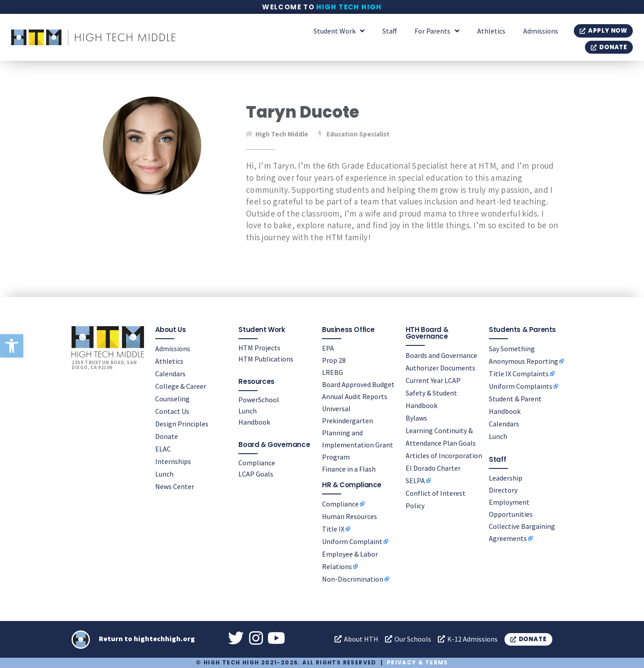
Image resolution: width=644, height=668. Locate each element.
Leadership (506, 478)
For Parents (437, 31)
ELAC (163, 449)
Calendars (170, 374)
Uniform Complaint (352, 541)
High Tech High (349, 7)
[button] (12, 346)
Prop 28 (334, 360)
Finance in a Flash (349, 469)
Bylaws (416, 418)
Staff (390, 31)
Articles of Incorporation (444, 455)
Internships (173, 461)
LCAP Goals (256, 474)
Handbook (254, 422)
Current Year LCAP (433, 380)
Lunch (164, 474)
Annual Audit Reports (355, 396)
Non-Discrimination (353, 579)
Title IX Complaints (519, 374)
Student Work (339, 31)
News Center (175, 486)
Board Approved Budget (358, 384)
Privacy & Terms (417, 662)
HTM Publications (266, 359)
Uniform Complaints (521, 386)
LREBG (333, 372)
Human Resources (350, 516)
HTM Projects (259, 348)
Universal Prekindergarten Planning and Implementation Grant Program (358, 433)
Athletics (491, 31)
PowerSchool (259, 400)
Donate (167, 436)
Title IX (333, 529)
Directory (503, 490)
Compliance (257, 463)
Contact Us (172, 411)
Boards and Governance (441, 355)
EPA (328, 348)
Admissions (541, 31)
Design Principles (182, 424)
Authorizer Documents (441, 368)
